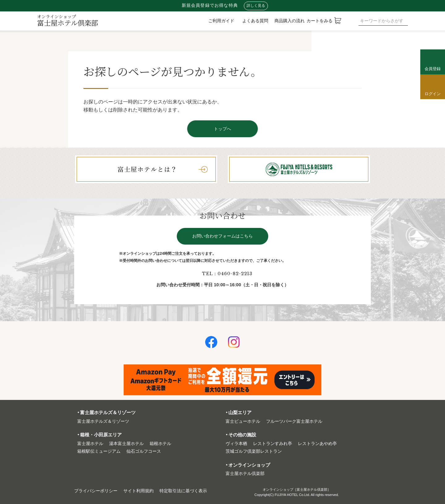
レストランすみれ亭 (273, 444)
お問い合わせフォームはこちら (222, 236)
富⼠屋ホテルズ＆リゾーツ (103, 421)
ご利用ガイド (221, 21)
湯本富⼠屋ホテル (126, 444)
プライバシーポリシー (96, 491)
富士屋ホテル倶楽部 (68, 20)
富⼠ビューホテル (243, 421)
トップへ (222, 129)
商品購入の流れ (290, 21)
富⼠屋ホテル (90, 444)
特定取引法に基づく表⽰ (183, 491)
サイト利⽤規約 (138, 491)
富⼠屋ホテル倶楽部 (245, 474)
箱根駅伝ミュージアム (99, 451)
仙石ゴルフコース (144, 451)
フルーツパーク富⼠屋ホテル (294, 421)
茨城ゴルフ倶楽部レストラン (254, 451)
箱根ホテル (160, 444)
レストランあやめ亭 (317, 444)
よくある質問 (255, 21)
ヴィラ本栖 (236, 444)
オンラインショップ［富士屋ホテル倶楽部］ (297, 489)
